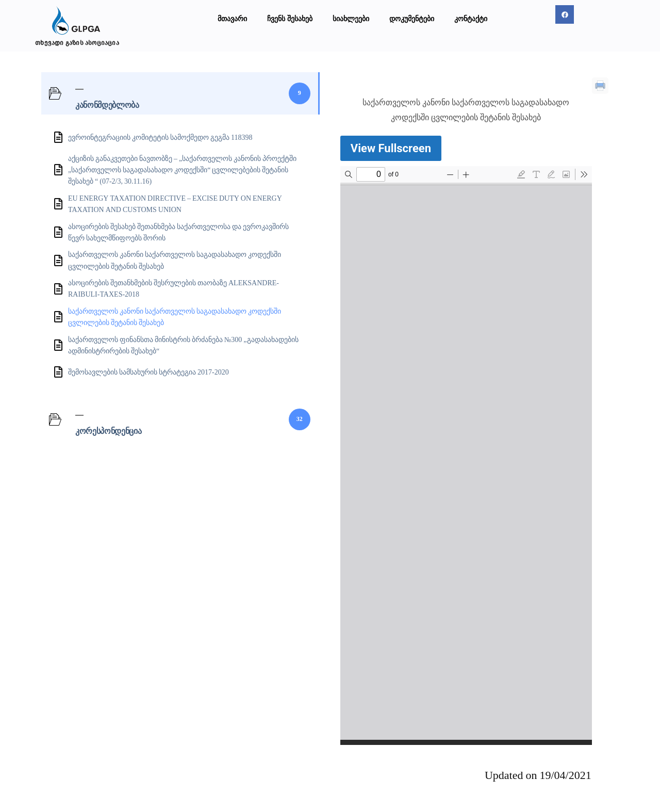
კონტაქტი (471, 19)
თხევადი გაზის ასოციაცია (77, 42)
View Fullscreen (391, 148)
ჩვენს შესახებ (290, 19)
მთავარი (232, 19)
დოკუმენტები (412, 19)
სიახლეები (351, 19)
